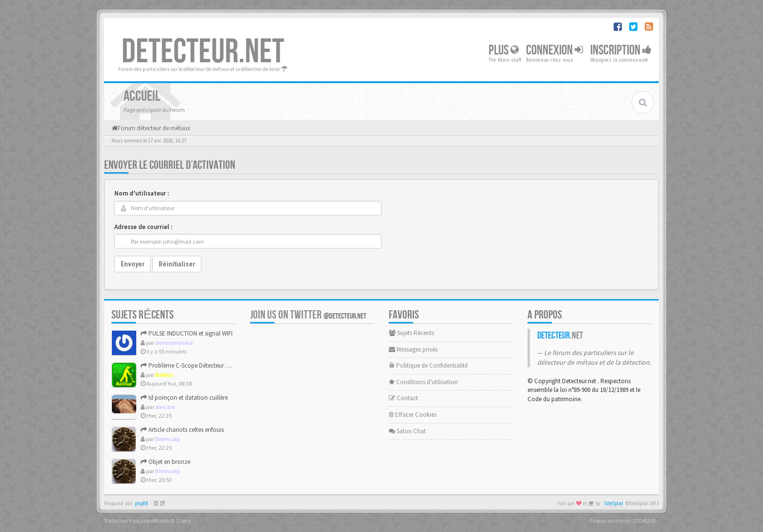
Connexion (554, 50)
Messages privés (413, 349)
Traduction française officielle (137, 521)
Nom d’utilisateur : (142, 193)
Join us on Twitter (308, 315)
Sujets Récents (411, 333)
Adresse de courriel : (143, 227)
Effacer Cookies (413, 415)
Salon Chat (407, 431)
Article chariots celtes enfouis (182, 430)
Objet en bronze (165, 462)
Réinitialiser (177, 264)
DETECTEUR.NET (203, 52)
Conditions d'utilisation (423, 382)
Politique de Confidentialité (428, 365)
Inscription (621, 50)
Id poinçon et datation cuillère (184, 398)
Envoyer (133, 264)
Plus (504, 50)
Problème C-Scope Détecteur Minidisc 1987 (200, 365)
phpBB (142, 504)
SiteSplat (614, 504)
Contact (403, 398)
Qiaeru (183, 521)
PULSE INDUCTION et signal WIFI (187, 333)
